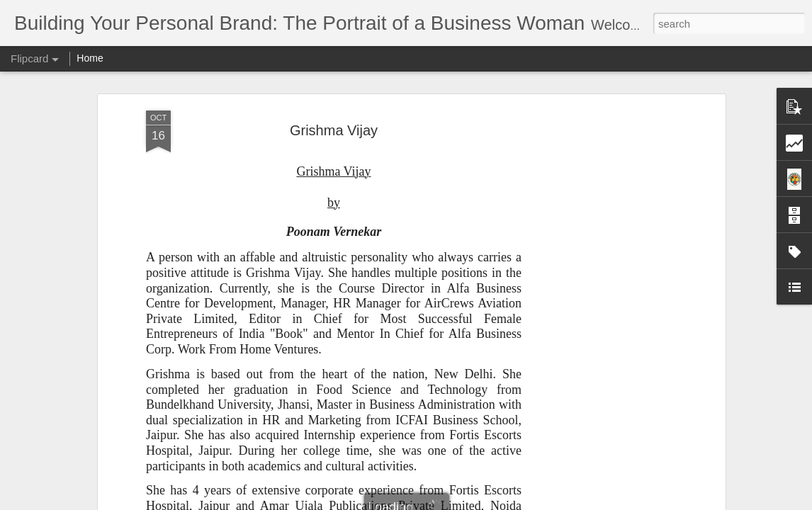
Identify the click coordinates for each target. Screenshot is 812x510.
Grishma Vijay (334, 74)
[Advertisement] (599, 278)
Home (90, 58)
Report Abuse (492, 502)
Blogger (450, 502)
